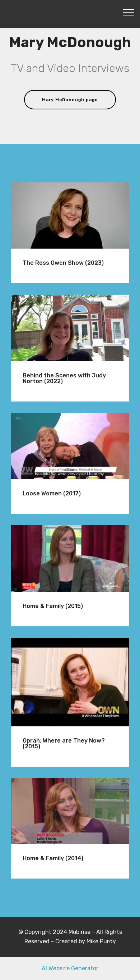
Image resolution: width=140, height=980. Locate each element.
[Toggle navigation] (129, 12)
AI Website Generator (70, 968)
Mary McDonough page (70, 100)
